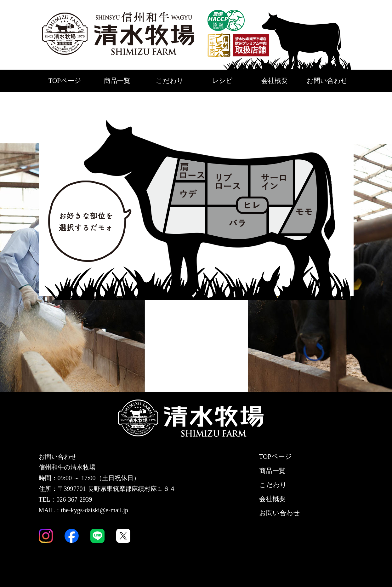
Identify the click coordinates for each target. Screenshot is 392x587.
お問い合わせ (327, 81)
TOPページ (65, 81)
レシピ (222, 81)
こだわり (170, 81)
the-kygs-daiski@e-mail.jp (95, 510)
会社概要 (275, 81)
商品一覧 (117, 81)
